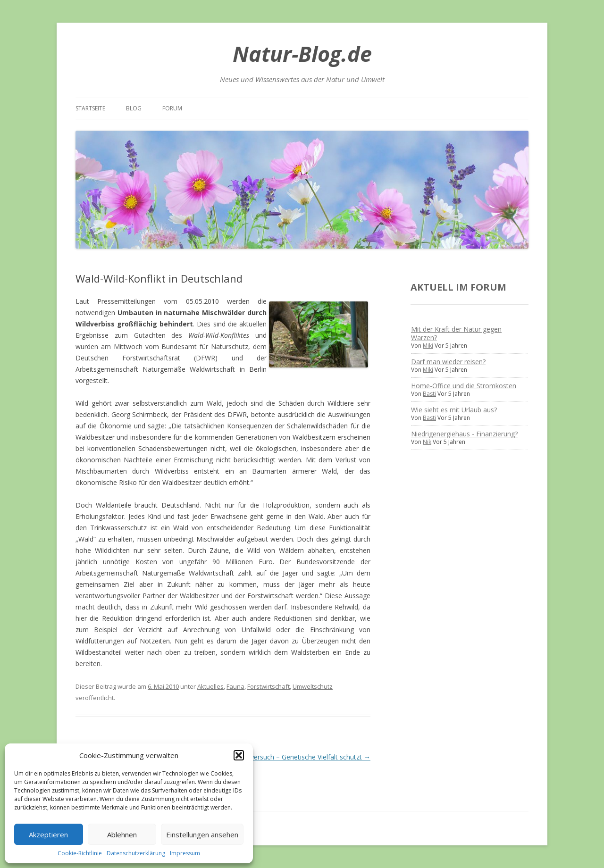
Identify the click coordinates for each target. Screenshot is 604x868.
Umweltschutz (313, 686)
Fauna (235, 686)
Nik (427, 442)
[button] (239, 755)
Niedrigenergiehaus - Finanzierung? (464, 434)
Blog (134, 108)
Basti (429, 394)
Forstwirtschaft (268, 686)
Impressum (185, 853)
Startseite (90, 108)
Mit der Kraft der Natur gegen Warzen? (456, 333)
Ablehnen (122, 835)
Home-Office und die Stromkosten (464, 386)
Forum (172, 108)
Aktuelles (210, 686)
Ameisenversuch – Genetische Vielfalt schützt (297, 757)
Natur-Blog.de (302, 54)
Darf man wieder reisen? (448, 362)
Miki (428, 346)
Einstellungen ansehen (202, 835)
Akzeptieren (48, 835)
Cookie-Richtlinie (80, 853)
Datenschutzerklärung (136, 853)
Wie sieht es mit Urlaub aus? (454, 410)
